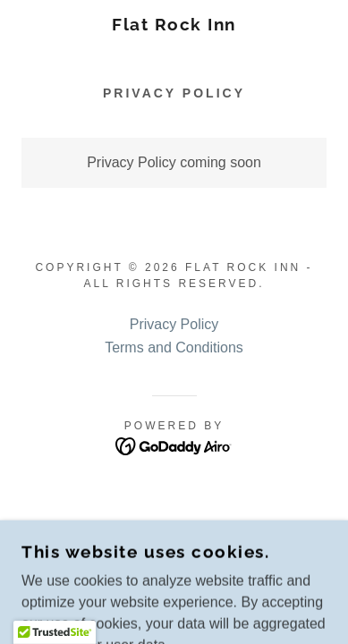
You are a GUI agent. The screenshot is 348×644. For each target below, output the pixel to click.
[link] (174, 25)
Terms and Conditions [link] (174, 347)
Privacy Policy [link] (174, 324)
